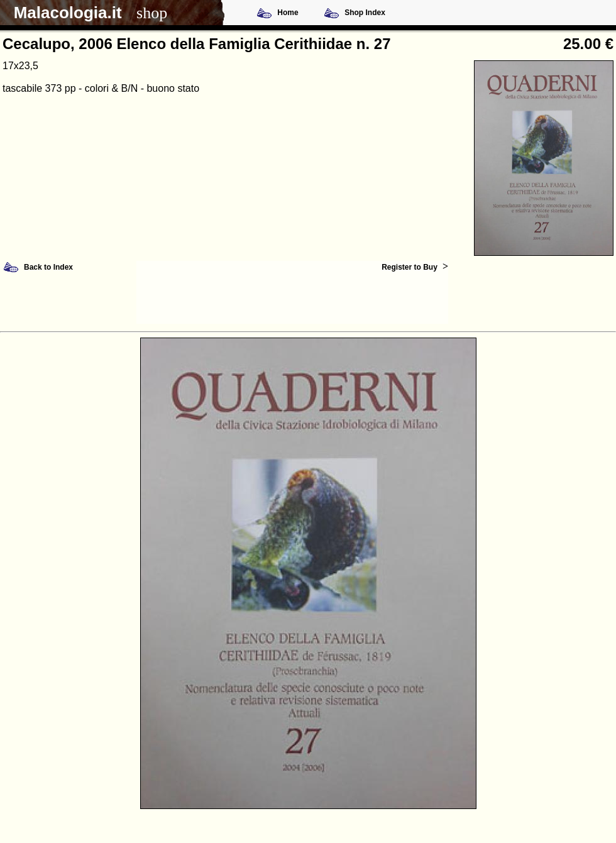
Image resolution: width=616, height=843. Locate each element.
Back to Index (48, 267)
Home (288, 13)
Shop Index (365, 13)
